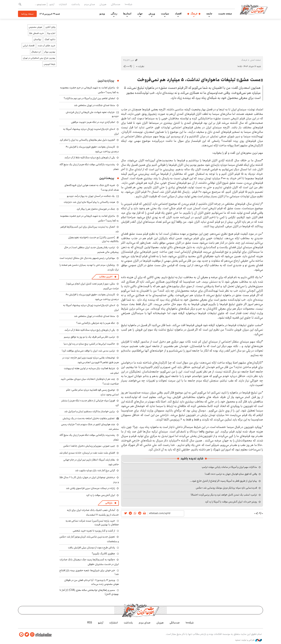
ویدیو (102, 14)
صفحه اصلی (255, 60)
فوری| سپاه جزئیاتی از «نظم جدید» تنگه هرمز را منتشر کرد (90, 403)
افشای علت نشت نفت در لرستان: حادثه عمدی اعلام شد (87, 453)
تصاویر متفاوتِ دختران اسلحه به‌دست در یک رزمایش (89, 418)
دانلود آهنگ (50, 39)
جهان (140, 14)
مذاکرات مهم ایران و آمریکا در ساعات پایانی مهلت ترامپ (229, 467)
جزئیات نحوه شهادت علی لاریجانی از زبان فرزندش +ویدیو (92, 114)
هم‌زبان (103, 4)
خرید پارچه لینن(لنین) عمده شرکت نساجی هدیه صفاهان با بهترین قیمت (92, 523)
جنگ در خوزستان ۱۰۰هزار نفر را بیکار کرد (96, 209)
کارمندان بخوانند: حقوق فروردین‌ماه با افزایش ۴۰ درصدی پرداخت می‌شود (92, 149)
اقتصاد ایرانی (29, 46)
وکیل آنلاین (50, 27)
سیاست (165, 14)
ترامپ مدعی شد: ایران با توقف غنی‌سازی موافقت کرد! (88, 351)
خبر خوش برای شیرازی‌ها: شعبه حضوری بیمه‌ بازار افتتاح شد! (89, 572)
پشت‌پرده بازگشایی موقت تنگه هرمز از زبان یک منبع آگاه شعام (89, 167)
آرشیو (52, 4)
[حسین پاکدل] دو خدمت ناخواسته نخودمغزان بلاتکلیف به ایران (93, 239)
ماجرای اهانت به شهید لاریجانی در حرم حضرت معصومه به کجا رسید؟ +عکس (89, 218)
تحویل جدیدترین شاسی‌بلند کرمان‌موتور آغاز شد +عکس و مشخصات (89, 539)
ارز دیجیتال (36, 52)
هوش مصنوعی (35, 27)
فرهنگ (194, 14)
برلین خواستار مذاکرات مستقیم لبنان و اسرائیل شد (90, 411)
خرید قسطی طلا (37, 33)
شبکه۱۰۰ (129, 4)
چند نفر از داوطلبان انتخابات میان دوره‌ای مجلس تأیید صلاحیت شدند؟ (90, 381)
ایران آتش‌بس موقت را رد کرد (101, 495)
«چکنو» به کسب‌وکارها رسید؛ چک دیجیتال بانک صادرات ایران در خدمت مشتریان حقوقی (89, 562)
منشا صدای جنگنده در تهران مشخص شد (95, 105)
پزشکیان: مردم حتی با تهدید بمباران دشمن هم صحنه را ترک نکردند (89, 267)
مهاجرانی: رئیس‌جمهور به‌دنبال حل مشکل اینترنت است (87, 258)
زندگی (114, 14)
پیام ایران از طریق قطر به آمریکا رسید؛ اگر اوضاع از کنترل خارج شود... (223, 481)
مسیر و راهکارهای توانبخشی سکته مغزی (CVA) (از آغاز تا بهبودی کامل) (89, 592)
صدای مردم (90, 4)
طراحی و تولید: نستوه (248, 640)
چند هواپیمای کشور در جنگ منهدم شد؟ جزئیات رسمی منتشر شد (90, 427)
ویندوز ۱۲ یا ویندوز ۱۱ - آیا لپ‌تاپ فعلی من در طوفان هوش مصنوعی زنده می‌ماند (92, 582)
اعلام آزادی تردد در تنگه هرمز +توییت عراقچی (93, 122)
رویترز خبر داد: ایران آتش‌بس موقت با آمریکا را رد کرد (231, 502)
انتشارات (63, 4)
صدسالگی (116, 4)
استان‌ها (127, 14)
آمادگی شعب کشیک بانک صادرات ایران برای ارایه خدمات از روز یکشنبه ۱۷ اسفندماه (93, 512)
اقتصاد (178, 14)
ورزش (152, 14)
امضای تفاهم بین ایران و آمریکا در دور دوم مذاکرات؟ (89, 98)
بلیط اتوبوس (49, 64)
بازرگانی (109, 503)
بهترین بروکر (50, 52)
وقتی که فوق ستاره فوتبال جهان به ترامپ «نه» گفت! (231, 474)
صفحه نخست (225, 14)
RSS (90, 623)
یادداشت (76, 4)
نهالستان (37, 39)
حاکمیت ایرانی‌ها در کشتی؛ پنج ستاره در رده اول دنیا (89, 344)
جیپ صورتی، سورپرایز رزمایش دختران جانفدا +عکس (89, 446)
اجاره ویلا (51, 33)
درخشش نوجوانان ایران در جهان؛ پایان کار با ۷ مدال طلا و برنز (89, 480)
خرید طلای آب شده (47, 46)
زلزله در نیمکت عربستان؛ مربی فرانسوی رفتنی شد (90, 488)
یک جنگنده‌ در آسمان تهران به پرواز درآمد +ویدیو (91, 196)
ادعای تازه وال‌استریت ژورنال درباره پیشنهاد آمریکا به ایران (91, 308)
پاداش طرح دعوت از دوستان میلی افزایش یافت (92, 548)
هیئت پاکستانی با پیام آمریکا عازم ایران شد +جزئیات (89, 202)
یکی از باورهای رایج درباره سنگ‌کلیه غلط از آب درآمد (90, 157)
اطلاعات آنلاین (254, 9)
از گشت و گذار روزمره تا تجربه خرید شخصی (94, 531)
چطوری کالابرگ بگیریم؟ (103, 554)
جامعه (209, 14)
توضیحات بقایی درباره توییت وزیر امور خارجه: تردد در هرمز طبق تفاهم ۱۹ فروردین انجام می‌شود (91, 360)
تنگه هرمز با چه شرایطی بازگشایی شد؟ (96, 323)
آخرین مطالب (106, 277)
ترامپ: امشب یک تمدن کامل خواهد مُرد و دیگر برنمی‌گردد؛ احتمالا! (224, 495)
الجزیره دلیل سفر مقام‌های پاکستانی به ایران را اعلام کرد (87, 140)
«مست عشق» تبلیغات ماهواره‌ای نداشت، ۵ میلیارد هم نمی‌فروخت (200, 80)
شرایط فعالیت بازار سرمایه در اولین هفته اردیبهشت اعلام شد (91, 371)
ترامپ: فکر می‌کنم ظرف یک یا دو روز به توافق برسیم (89, 337)
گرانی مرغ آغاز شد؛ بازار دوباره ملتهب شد (95, 470)
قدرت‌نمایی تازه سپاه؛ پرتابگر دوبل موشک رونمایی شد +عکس (226, 488)
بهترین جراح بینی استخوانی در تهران (39, 58)
